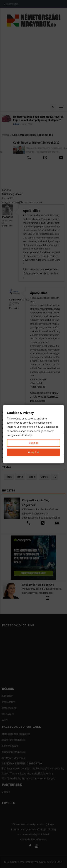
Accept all (34, 452)
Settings (33, 443)
